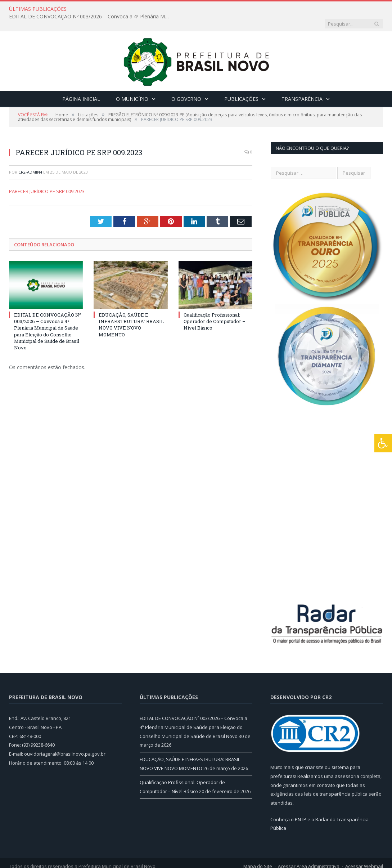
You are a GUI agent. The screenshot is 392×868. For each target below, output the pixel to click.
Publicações (241, 84)
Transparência (302, 84)
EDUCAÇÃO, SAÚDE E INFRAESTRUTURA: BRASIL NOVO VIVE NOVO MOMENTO (131, 310)
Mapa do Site (258, 851)
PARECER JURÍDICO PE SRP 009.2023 (47, 176)
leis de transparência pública (336, 779)
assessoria (347, 761)
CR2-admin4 (30, 157)
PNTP (301, 805)
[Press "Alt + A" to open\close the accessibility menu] (383, 443)
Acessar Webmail (364, 851)
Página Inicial (81, 84)
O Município (132, 84)
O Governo (186, 84)
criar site (314, 752)
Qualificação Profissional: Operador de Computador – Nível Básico (215, 307)
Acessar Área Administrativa (309, 851)
